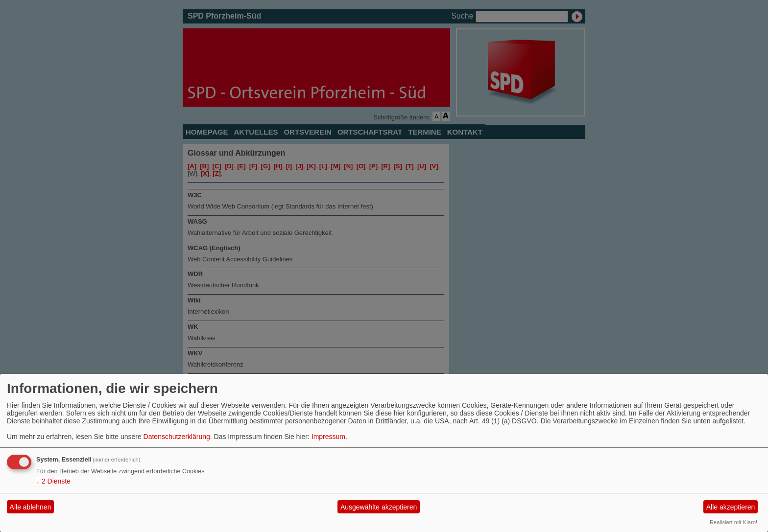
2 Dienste (53, 481)
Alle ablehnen (31, 507)
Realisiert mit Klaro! (733, 522)
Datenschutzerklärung (177, 437)
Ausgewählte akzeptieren (379, 507)
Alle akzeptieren (731, 507)
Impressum (328, 437)
